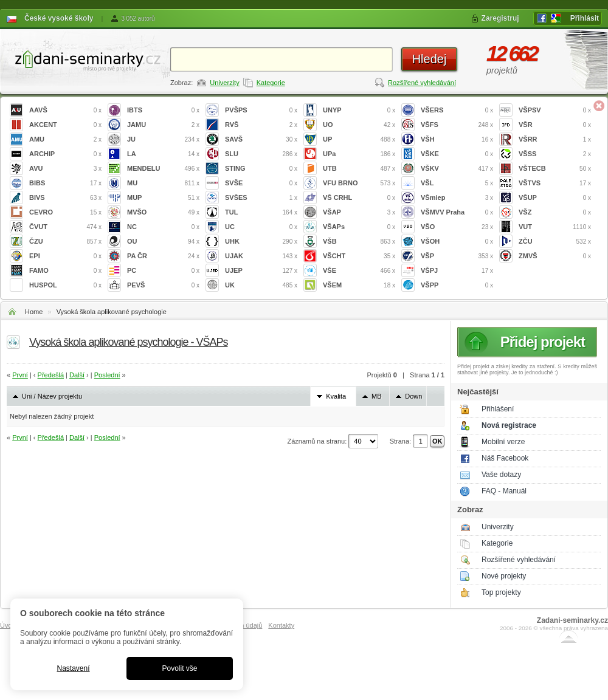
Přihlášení (498, 409)
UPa (359, 154)
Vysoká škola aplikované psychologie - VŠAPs (129, 342)
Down (413, 396)
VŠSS (555, 154)
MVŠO (163, 212)
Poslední (107, 375)
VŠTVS (555, 183)
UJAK (261, 256)
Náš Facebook (505, 458)
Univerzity (224, 83)
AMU (65, 139)
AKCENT (65, 125)
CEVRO (65, 212)
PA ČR (163, 256)
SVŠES (261, 198)
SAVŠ (261, 139)
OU (163, 242)
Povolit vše (179, 668)
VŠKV (457, 169)
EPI (65, 256)
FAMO (65, 271)
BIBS (65, 183)
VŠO (457, 227)
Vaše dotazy (501, 475)
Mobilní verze (503, 442)
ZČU (555, 242)
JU (163, 139)
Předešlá (51, 375)
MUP (163, 198)
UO (359, 125)
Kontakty (281, 625)
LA (163, 154)
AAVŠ (65, 110)
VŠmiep (457, 198)
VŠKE (457, 154)
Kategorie (271, 83)
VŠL (457, 183)
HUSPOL (65, 285)
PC (163, 271)
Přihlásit (585, 18)
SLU (261, 154)
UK (261, 285)
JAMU (163, 125)
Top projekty (501, 592)
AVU (65, 169)
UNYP (359, 110)
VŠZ (555, 212)
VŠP (457, 256)
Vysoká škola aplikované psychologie (112, 312)
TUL (261, 212)
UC (261, 227)
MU (163, 183)
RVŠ (261, 125)
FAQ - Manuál (504, 491)
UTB (359, 169)
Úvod (8, 625)
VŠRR (555, 139)
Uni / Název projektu (52, 396)
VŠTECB (555, 169)
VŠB (359, 242)
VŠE (359, 271)
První (20, 375)
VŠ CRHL (359, 198)
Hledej (430, 59)
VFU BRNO (359, 183)
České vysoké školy (59, 18)
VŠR (555, 125)
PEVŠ (163, 285)
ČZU (65, 242)
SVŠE (261, 183)
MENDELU (163, 169)
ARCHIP (65, 154)
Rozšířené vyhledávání (422, 83)
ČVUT (65, 227)
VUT (555, 227)
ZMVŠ (555, 256)
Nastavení (73, 668)
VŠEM (359, 285)
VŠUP (555, 198)
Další (77, 375)
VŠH (457, 139)
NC (163, 227)
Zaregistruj (500, 18)
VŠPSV (555, 110)
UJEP (261, 271)
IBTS (163, 110)
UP (359, 139)
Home (34, 312)
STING (261, 169)
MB (377, 396)
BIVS (65, 198)
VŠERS (457, 110)
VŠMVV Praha (457, 212)
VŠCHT (359, 256)
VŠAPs (359, 227)
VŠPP (457, 285)
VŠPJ (457, 271)
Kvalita (336, 396)
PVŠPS (261, 110)
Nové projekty (504, 576)
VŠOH (457, 242)
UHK (261, 242)
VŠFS (457, 125)
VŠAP (359, 212)
